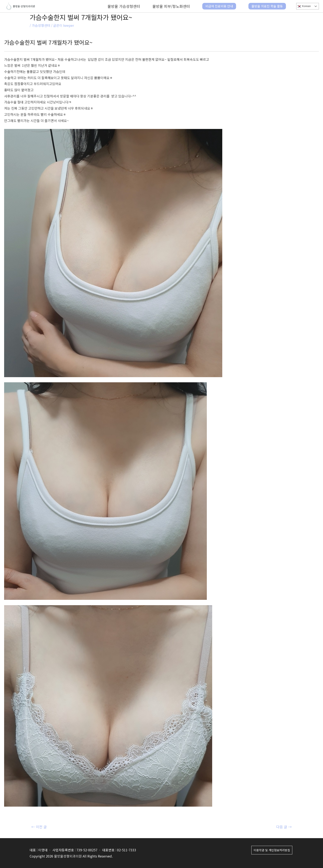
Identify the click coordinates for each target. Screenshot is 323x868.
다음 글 (284, 827)
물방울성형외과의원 (68, 856)
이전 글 (39, 827)
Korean (304, 6)
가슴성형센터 (41, 25)
